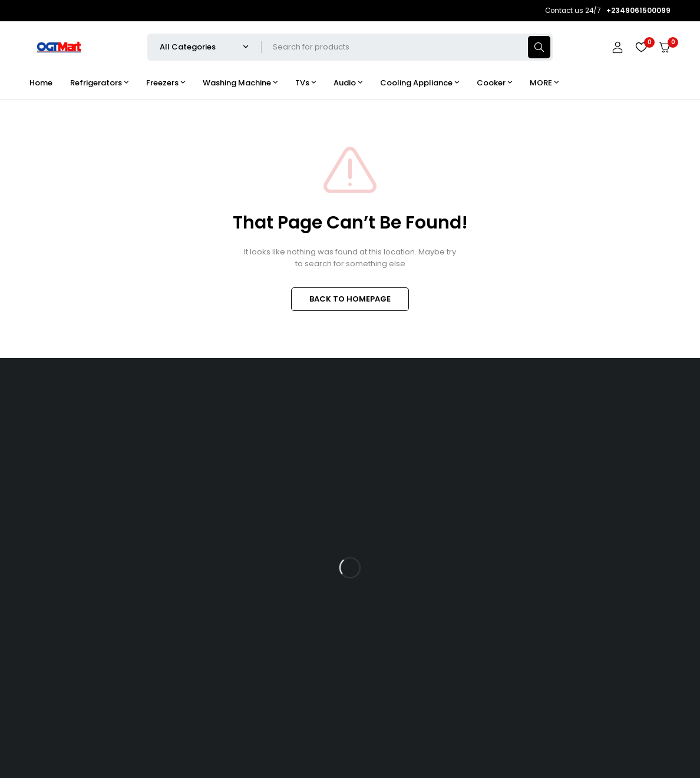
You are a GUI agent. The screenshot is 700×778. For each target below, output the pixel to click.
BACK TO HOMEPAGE (350, 299)
